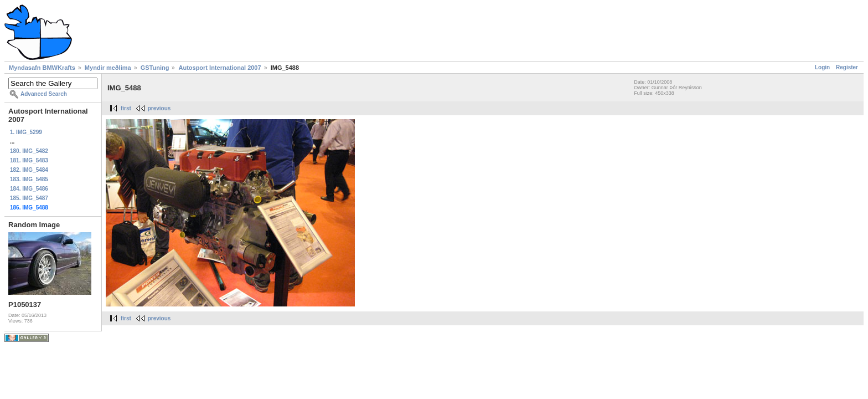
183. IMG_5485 (29, 179)
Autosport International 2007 (219, 68)
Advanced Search (44, 94)
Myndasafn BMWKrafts (42, 68)
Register (847, 67)
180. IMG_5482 (29, 151)
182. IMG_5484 (29, 170)
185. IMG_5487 (29, 198)
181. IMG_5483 (29, 160)
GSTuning (155, 68)
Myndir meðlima (108, 68)
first (126, 108)
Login (822, 67)
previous (159, 108)
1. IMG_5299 (26, 132)
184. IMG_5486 (29, 189)
